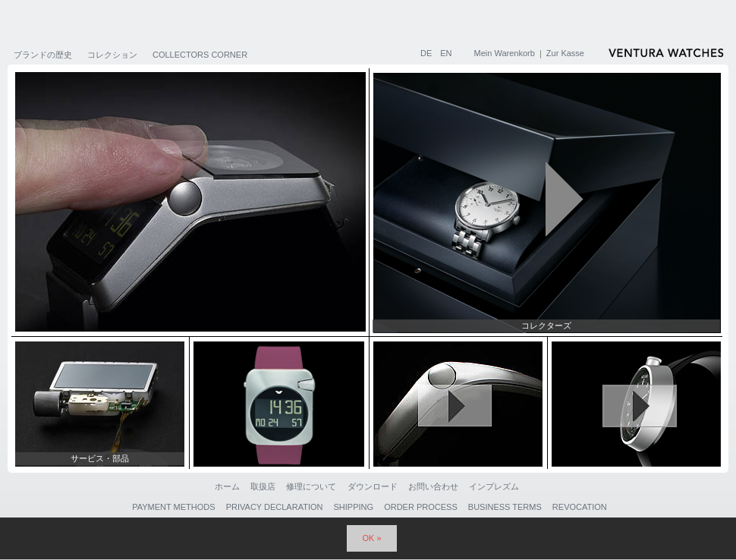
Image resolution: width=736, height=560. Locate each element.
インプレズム (494, 486)
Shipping (354, 507)
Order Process (421, 507)
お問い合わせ (433, 486)
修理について (311, 486)
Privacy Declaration (275, 507)
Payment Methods (173, 507)
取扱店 (263, 486)
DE (427, 53)
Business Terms (505, 507)
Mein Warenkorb (505, 53)
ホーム (227, 486)
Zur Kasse (565, 53)
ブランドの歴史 (43, 55)
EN (446, 53)
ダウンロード (373, 486)
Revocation (580, 507)
